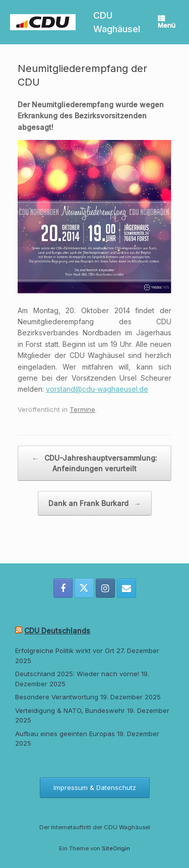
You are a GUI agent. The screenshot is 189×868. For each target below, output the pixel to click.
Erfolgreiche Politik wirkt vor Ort (65, 650)
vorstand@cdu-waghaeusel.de (97, 389)
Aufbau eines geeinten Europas (65, 734)
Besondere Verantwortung (57, 697)
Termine (82, 409)
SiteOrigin (116, 848)
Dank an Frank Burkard (95, 503)
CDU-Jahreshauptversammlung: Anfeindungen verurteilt (94, 463)
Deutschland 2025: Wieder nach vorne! (77, 674)
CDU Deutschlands (57, 631)
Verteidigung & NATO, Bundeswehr (70, 710)
